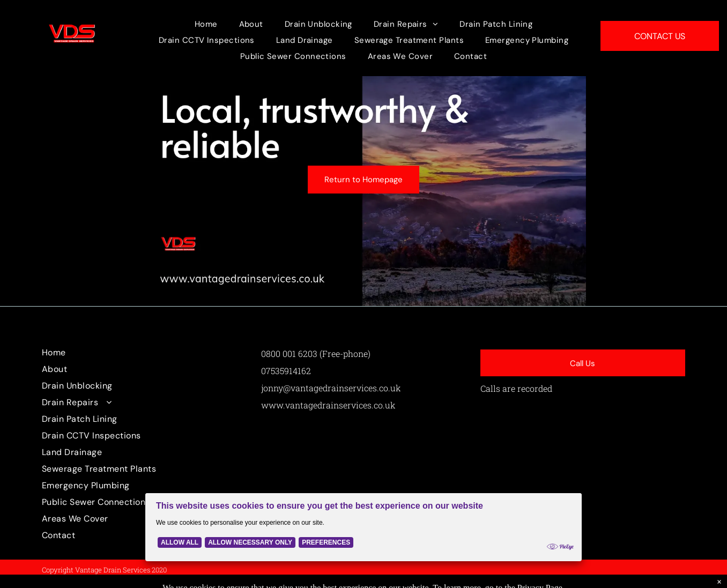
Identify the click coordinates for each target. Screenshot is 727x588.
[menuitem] (206, 24)
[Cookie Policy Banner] (363, 527)
